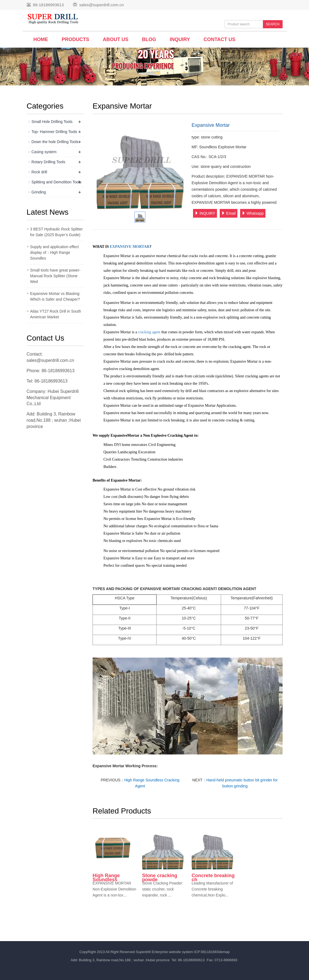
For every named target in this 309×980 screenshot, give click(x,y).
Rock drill (39, 172)
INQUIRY (205, 213)
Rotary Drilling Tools (48, 162)
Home (41, 39)
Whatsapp (253, 213)
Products (76, 39)
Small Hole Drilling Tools (52, 122)
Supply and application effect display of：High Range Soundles (55, 252)
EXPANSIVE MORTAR (130, 247)
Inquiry (180, 39)
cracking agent (149, 332)
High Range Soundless (106, 878)
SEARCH (273, 24)
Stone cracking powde (160, 878)
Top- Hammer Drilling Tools (54, 132)
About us (116, 39)
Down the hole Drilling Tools (55, 142)
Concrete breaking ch (213, 878)
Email (229, 213)
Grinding (39, 192)
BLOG (149, 39)
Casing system (44, 152)
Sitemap (223, 952)
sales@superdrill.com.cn (102, 5)
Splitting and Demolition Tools (56, 182)
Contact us (220, 39)
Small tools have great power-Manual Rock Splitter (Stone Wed (55, 276)
